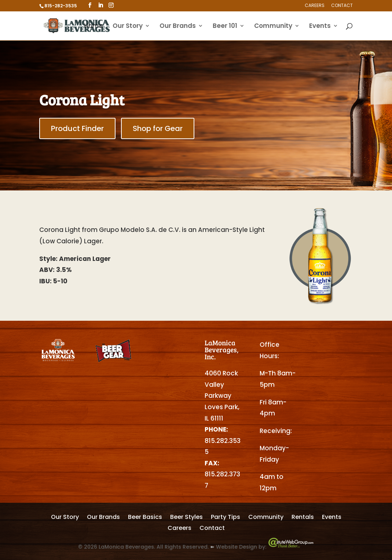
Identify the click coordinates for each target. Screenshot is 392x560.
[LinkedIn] (100, 5)
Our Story (128, 27)
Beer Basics (145, 518)
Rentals (303, 518)
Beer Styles (186, 518)
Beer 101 (225, 27)
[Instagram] (111, 5)
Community (273, 27)
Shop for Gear (158, 128)
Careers (315, 6)
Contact (342, 6)
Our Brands (178, 27)
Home (94, 27)
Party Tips (226, 518)
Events (320, 27)
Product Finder (77, 128)
